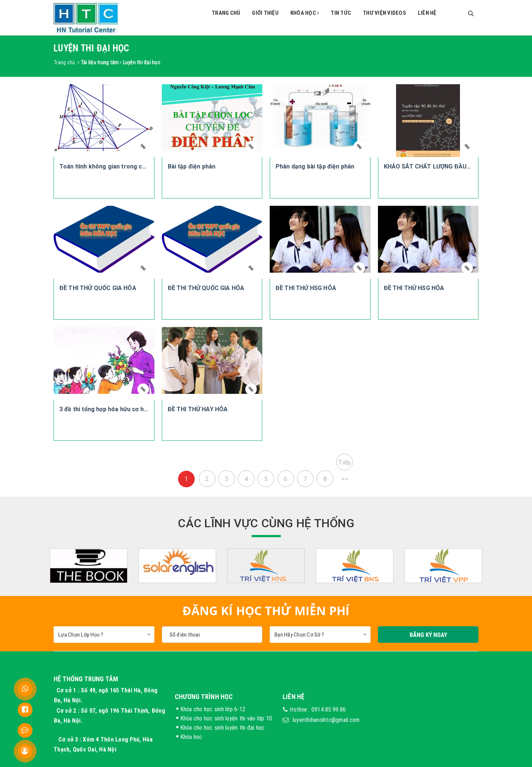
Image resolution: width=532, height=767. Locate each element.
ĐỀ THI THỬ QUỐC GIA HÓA (98, 288)
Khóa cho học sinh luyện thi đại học (223, 727)
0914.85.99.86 (329, 709)
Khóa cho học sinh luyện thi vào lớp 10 (226, 718)
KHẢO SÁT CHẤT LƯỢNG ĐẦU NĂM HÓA (440, 166)
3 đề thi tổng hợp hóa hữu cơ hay (105, 409)
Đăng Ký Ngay (428, 635)
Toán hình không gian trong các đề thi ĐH (118, 166)
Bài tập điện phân (192, 166)
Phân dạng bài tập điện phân (315, 166)
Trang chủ (226, 13)
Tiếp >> (345, 464)
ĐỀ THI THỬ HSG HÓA (306, 288)
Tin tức (341, 13)
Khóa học (305, 13)
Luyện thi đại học (142, 62)
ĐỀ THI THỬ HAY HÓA (198, 409)
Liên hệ (427, 13)
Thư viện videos (384, 13)
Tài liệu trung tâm (100, 62)
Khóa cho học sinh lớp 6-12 (213, 709)
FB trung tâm (439, 707)
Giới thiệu (265, 13)
